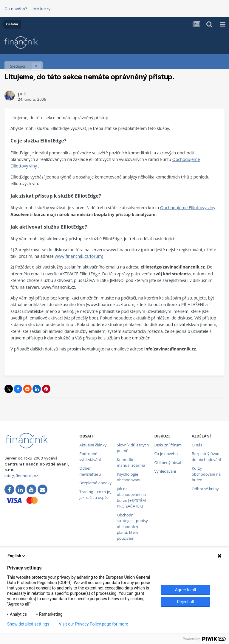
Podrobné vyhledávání (90, 457)
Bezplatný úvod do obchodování (206, 457)
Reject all (186, 602)
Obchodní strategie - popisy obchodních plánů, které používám (132, 527)
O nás (197, 445)
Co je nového (166, 454)
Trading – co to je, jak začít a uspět (95, 495)
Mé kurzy (42, 9)
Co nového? (16, 9)
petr (23, 94)
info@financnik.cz (21, 476)
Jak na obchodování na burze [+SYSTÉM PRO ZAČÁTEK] (131, 498)
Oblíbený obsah (168, 463)
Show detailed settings (28, 624)
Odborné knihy (205, 489)
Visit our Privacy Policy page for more (93, 624)
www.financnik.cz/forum (78, 256)
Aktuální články (93, 445)
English (17, 556)
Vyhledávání (165, 471)
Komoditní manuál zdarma (131, 463)
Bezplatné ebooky (95, 483)
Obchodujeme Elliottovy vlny (188, 208)
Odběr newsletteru (90, 471)
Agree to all (185, 590)
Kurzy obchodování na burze (206, 474)
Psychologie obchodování (129, 477)
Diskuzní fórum (168, 445)
